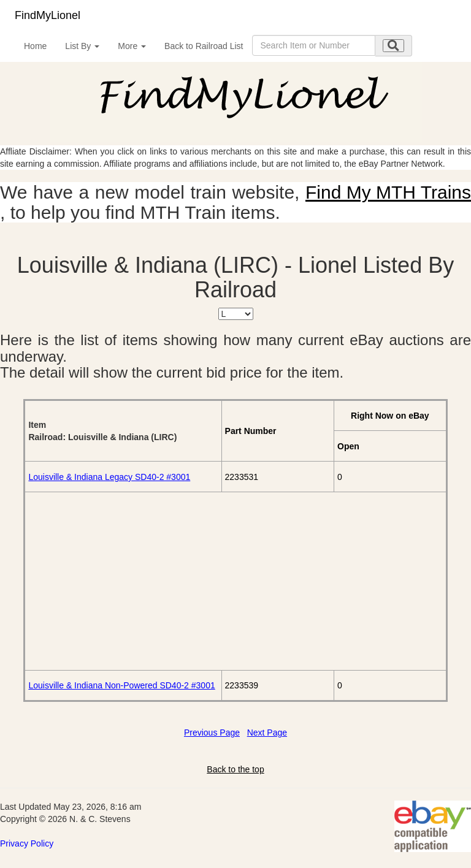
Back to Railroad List (204, 46)
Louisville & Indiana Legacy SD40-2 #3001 (109, 477)
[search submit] (393, 46)
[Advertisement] (235, 581)
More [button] (132, 46)
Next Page (267, 733)
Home (35, 46)
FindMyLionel (48, 15)
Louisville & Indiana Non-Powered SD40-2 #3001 (121, 685)
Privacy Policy (27, 843)
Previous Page (212, 733)
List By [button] (82, 46)
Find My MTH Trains (388, 192)
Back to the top (235, 769)
